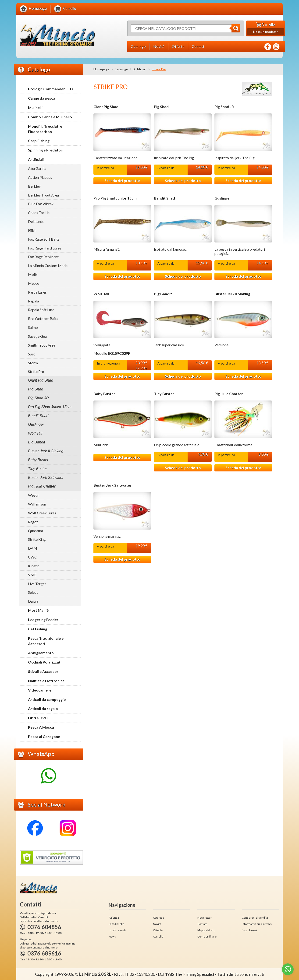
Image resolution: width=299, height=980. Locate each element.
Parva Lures (37, 292)
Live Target (37, 584)
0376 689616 (44, 953)
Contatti (202, 924)
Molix (33, 274)
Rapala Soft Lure (41, 310)
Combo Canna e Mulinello (50, 117)
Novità (157, 924)
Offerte (158, 930)
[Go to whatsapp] (288, 969)
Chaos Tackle (39, 213)
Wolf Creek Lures (42, 513)
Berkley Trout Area (43, 195)
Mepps (34, 283)
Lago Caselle (116, 924)
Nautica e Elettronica (46, 681)
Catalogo (121, 69)
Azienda (114, 918)
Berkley (34, 186)
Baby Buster (104, 394)
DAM (33, 548)
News (112, 936)
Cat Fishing (38, 629)
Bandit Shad (164, 198)
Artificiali (140, 69)
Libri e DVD (38, 718)
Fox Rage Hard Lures (45, 248)
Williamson (37, 504)
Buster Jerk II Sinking (232, 294)
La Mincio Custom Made (48, 265)
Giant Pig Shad (106, 107)
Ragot (33, 522)
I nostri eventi (117, 930)
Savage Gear (38, 336)
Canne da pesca (42, 98)
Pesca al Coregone (44, 736)
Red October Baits (43, 318)
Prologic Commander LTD (50, 89)
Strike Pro (36, 371)
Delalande (36, 221)
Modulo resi (249, 930)
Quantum (36, 531)
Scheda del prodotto (122, 181)
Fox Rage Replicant (43, 257)
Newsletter (205, 918)
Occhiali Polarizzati (45, 662)
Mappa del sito (206, 930)
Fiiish (32, 230)
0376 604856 (44, 927)
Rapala (34, 301)
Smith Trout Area (42, 345)
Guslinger (223, 198)
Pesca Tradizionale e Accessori (46, 641)
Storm (33, 363)
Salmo (33, 327)
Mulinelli (35, 107)
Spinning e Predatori (46, 150)
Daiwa (33, 601)
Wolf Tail (101, 294)
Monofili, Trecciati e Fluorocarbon (45, 129)
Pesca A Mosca (41, 727)
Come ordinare (207, 936)
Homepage (101, 69)
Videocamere (40, 690)
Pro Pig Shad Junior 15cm (115, 198)
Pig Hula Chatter (229, 394)
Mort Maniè (38, 610)
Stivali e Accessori (44, 671)
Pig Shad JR (224, 107)
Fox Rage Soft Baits (44, 239)
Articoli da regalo (43, 708)
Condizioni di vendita (255, 918)
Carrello (158, 936)
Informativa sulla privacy (257, 924)
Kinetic (34, 566)
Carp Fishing (39, 141)
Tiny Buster (164, 394)
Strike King (37, 539)
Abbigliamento (41, 653)
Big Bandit (163, 294)
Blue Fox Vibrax (41, 204)
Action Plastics (40, 177)
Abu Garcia (37, 168)
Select (33, 592)
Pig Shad (161, 107)
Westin (34, 495)
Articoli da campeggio (47, 699)
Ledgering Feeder (43, 620)
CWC (32, 557)
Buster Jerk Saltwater (112, 485)
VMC (32, 575)
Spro (32, 354)
